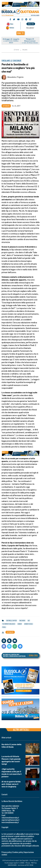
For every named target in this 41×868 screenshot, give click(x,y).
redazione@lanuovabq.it (10, 818)
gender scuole (29, 624)
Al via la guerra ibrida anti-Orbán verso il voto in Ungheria (11, 784)
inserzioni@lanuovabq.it (10, 822)
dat (29, 621)
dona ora (31, 24)
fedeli (4, 627)
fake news (22, 621)
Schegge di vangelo (11, 39)
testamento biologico (9, 624)
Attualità (25, 50)
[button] (21, 33)
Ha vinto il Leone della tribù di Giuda (11, 746)
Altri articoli (21, 730)
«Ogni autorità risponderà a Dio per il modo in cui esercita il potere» (12, 773)
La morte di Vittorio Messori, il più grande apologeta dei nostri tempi (11, 760)
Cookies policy (18, 852)
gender (20, 624)
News (12, 24)
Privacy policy (7, 852)
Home (16, 50)
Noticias (12, 28)
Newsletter (30, 28)
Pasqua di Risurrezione (30, 40)
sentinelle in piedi (11, 621)
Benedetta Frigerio (15, 77)
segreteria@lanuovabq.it (10, 820)
